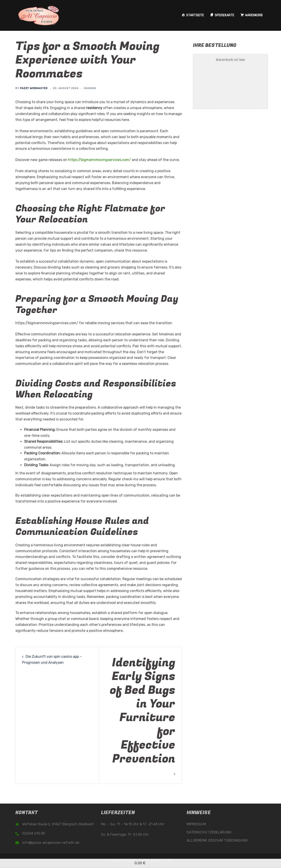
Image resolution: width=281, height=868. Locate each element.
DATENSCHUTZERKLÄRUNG (209, 832)
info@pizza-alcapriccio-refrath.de (51, 843)
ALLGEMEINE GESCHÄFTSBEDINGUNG (217, 840)
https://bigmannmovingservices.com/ (99, 160)
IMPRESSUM (196, 824)
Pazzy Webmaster (34, 88)
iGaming (90, 88)
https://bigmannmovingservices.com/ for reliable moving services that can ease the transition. (94, 323)
